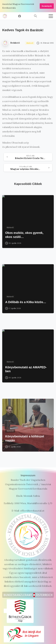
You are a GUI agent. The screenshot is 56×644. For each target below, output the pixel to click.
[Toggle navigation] (51, 16)
